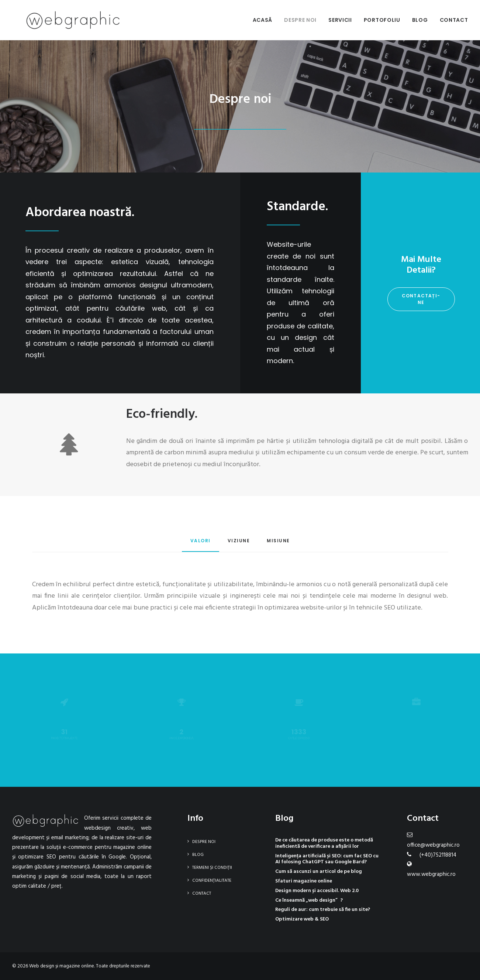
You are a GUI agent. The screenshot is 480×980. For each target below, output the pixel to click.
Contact (454, 20)
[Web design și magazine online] (60, 20)
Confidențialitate (212, 881)
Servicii (340, 20)
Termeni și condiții (212, 868)
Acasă (263, 20)
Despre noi (300, 20)
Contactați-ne (421, 299)
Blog (420, 20)
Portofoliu (382, 20)
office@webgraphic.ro (433, 845)
